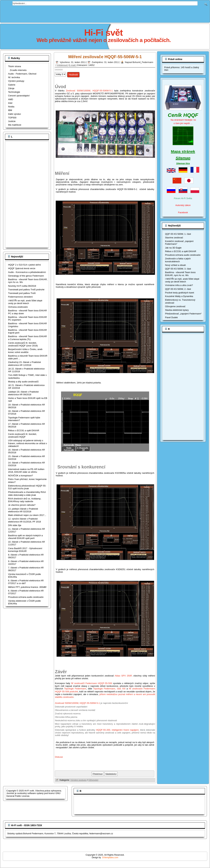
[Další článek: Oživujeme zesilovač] (111, 774)
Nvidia (11, 107)
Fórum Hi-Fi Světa (183, 198)
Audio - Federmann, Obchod (22, 74)
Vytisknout (62, 65)
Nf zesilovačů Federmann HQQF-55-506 (91, 683)
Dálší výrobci (14, 114)
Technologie (14, 92)
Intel (10, 103)
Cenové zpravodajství (19, 96)
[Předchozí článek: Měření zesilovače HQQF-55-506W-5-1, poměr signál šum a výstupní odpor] (98, 774)
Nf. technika (14, 77)
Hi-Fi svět (104, 33)
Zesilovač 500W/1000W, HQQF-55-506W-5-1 (89, 91)
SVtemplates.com (110, 858)
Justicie (12, 121)
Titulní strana (15, 66)
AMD (11, 99)
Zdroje (11, 88)
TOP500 (12, 118)
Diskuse (59, 757)
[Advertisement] (105, 13)
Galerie (12, 85)
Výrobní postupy (16, 81)
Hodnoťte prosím (55, 71)
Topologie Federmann (75, 689)
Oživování (93, 780)
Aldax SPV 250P (123, 676)
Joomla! (10, 793)
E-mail (72, 65)
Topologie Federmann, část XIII (109, 689)
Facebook (183, 212)
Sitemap (183, 158)
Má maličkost (15, 125)
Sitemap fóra (183, 163)
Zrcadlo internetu (18, 70)
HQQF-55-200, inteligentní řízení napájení (117, 730)
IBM (10, 110)
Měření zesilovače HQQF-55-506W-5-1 (105, 57)
